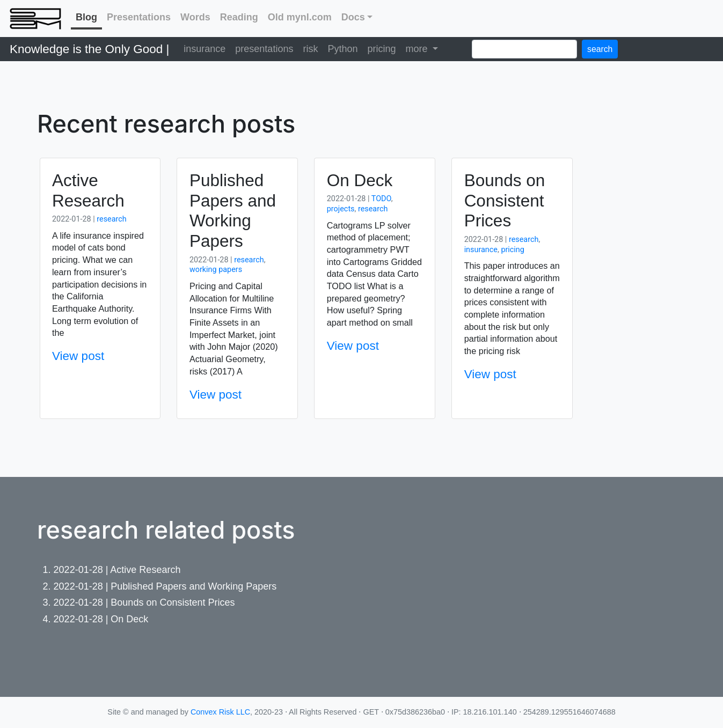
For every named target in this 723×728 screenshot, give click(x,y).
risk (310, 49)
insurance (205, 49)
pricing (381, 49)
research (111, 219)
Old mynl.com (300, 17)
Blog (86, 17)
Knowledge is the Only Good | (89, 49)
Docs (353, 17)
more (418, 49)
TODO (381, 199)
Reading (239, 17)
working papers (216, 270)
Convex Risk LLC (220, 712)
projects (341, 209)
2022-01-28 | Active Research (117, 570)
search (600, 49)
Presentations (139, 17)
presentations (264, 49)
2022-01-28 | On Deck (101, 619)
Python (342, 49)
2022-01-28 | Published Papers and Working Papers (165, 586)
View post (78, 356)
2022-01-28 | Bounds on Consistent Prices (144, 602)
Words (195, 17)
